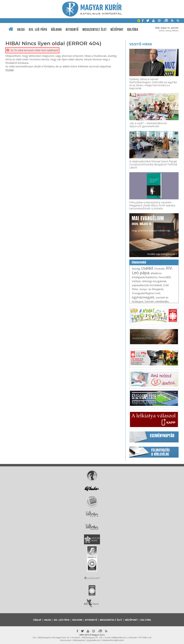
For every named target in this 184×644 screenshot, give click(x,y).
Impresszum (66, 640)
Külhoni (56, 30)
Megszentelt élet (95, 30)
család (147, 268)
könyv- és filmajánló (152, 289)
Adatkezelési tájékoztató (113, 640)
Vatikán (136, 281)
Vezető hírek (141, 44)
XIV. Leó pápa (38, 30)
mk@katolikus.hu (119, 638)
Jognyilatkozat (93, 640)
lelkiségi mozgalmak (154, 281)
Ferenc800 (165, 277)
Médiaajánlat (79, 640)
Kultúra (133, 30)
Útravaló (159, 269)
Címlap (37, 620)
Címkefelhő (139, 262)
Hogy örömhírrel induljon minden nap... (152, 223)
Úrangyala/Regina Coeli (146, 293)
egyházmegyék (143, 297)
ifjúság (136, 269)
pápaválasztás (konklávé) (147, 285)
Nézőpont (117, 30)
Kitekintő (72, 30)
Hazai (21, 30)
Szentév (149, 301)
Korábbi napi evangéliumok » (162, 254)
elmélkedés (162, 301)
